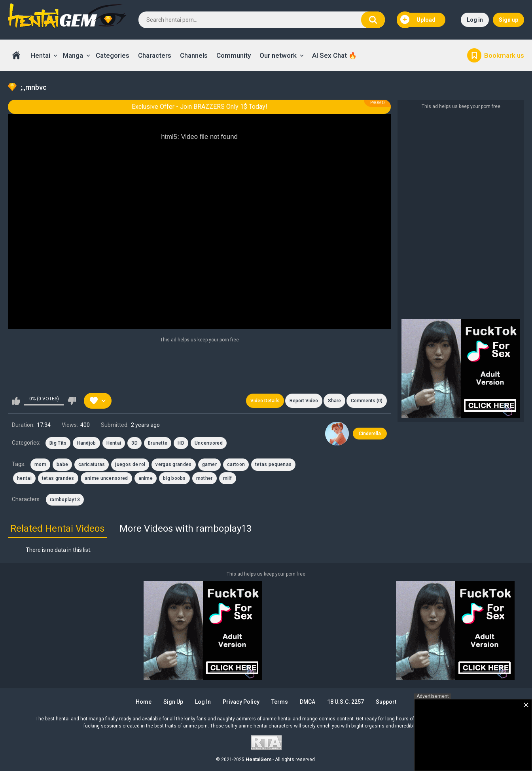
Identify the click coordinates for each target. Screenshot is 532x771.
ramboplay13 (65, 500)
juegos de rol (130, 464)
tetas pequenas (273, 464)
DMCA (308, 702)
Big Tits (58, 443)
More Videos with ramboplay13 (186, 529)
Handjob (86, 443)
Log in (475, 20)
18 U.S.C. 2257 (346, 702)
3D (134, 443)
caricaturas (92, 464)
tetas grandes (58, 478)
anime (146, 478)
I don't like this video (72, 401)
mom (40, 464)
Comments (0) (367, 401)
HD (181, 443)
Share (334, 401)
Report (304, 401)
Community (234, 55)
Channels (194, 55)
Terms (280, 702)
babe (62, 464)
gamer (210, 464)
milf (228, 478)
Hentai (40, 55)
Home (16, 55)
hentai (24, 478)
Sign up (508, 20)
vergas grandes (173, 464)
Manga (73, 55)
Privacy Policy (241, 702)
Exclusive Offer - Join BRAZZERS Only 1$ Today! (200, 107)
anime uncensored (106, 478)
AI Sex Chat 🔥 (334, 55)
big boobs (174, 478)
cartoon (236, 464)
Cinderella (370, 434)
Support (386, 702)
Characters (155, 55)
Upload (418, 20)
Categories (113, 55)
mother (204, 478)
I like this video (16, 401)
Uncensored (209, 443)
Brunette (158, 443)
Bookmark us (504, 55)
